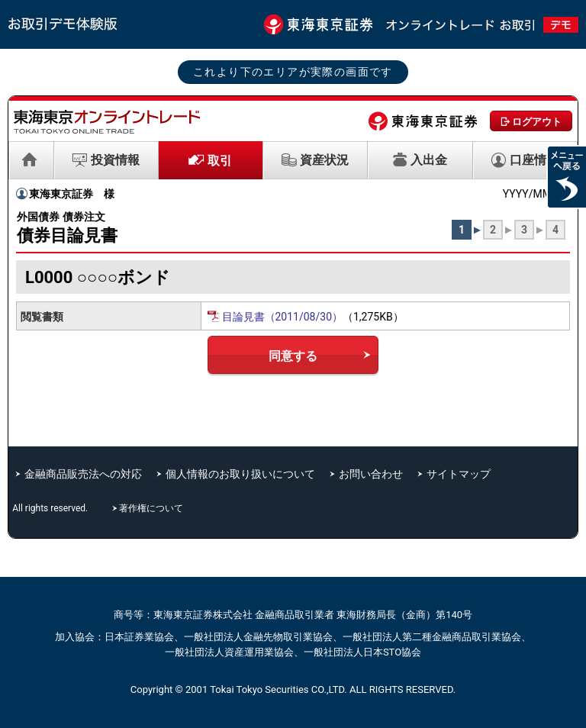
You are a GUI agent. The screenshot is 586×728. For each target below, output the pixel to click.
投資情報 (115, 160)
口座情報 (534, 160)
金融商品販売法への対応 (83, 474)
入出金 (429, 160)
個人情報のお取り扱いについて (240, 474)
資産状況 (324, 160)
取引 (220, 161)
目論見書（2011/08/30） (283, 317)
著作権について (153, 508)
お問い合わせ (371, 474)
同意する (293, 356)
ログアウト (537, 122)
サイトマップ (459, 474)
